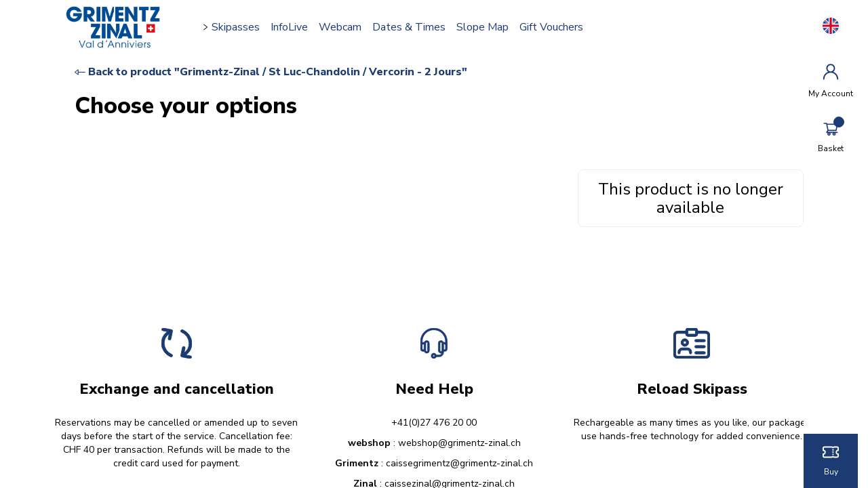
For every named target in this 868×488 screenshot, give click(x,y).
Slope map (482, 27)
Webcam (340, 27)
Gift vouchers (551, 27)
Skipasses (236, 27)
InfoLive (289, 27)
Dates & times (409, 27)
